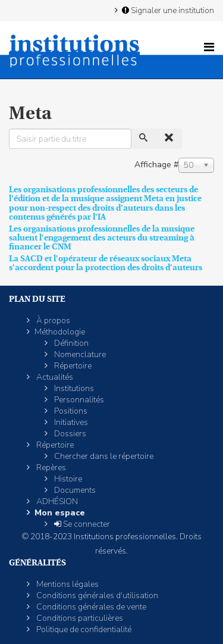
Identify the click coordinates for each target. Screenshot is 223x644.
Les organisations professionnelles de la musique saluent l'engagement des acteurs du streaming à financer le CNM (102, 238)
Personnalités (78, 400)
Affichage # (156, 165)
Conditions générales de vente (90, 607)
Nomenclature (79, 354)
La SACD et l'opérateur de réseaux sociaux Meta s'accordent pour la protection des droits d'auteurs (106, 263)
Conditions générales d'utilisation (96, 595)
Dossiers (69, 434)
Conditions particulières (79, 618)
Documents (74, 490)
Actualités (54, 377)
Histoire (67, 479)
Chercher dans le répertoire (103, 456)
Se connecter (81, 524)
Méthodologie (60, 332)
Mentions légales (67, 584)
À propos (52, 321)
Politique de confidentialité (83, 629)
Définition (70, 343)
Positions (70, 411)
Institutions (73, 388)
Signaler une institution (167, 10)
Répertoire (72, 366)
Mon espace (60, 513)
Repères (50, 468)
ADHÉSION (56, 501)
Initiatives (70, 422)
